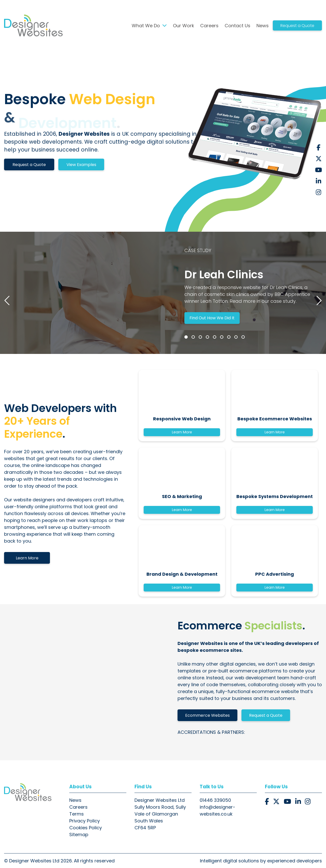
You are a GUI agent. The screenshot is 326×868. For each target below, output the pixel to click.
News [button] (263, 26)
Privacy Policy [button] (85, 821)
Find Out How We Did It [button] (212, 318)
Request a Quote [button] (297, 26)
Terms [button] (77, 814)
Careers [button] (209, 26)
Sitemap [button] (79, 835)
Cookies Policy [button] (86, 828)
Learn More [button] (27, 558)
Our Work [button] (184, 26)
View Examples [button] (81, 165)
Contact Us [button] (237, 26)
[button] (33, 25)
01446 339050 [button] (215, 800)
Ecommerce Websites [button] (207, 715)
